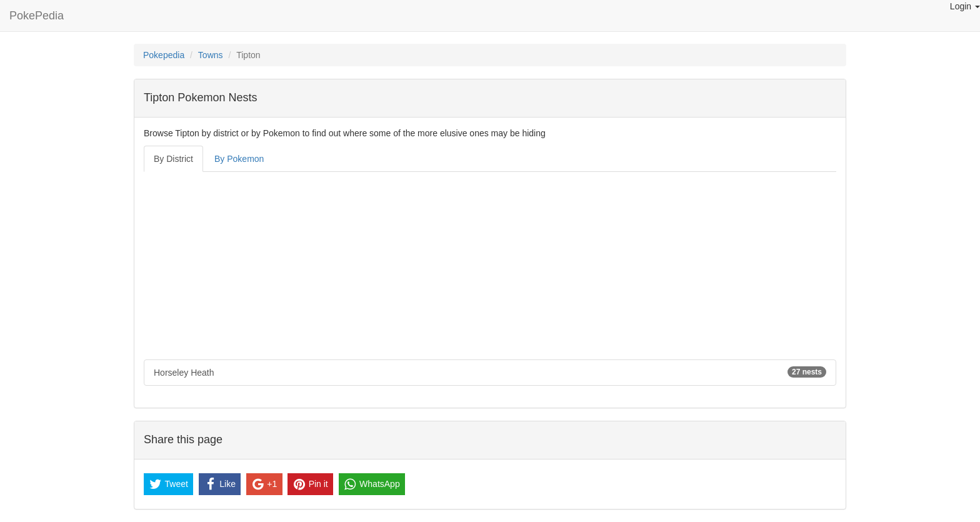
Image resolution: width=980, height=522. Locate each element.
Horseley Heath (490, 372)
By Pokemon (239, 159)
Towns (211, 55)
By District (173, 159)
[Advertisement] (490, 266)
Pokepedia (164, 55)
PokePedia (37, 16)
